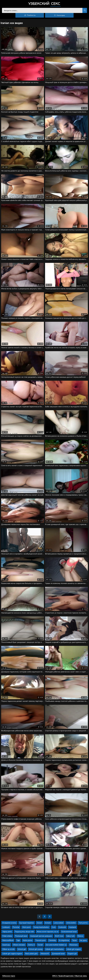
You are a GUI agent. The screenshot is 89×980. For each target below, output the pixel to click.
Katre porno (28, 941)
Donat (39, 924)
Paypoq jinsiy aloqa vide (24, 932)
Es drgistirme (64, 941)
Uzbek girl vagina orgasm (12, 954)
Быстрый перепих (27, 924)
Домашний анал (58, 954)
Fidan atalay (7, 937)
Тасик (74, 941)
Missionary (74, 946)
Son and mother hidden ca (56, 946)
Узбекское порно (9, 977)
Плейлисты (30, 16)
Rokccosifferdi (8, 941)
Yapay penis (7, 932)
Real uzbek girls (31, 954)
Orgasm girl (72, 954)
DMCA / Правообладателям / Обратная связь (70, 977)
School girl (22, 950)
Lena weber (59, 924)
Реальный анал (21, 937)
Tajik (18, 941)
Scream (48, 924)
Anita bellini (71, 924)
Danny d (31, 946)
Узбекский (44, 4)
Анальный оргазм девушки (41, 937)
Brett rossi (59, 937)
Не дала (83, 941)
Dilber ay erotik (9, 950)
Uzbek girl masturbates (55, 950)
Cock (54, 928)
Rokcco (80, 937)
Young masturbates (41, 928)
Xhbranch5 (45, 954)
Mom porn (26, 928)
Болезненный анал (69, 932)
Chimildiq (52, 941)
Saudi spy (6, 946)
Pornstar (16, 928)
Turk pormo (83, 924)
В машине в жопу (9, 924)
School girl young (36, 950)
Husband (72, 928)
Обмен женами (19, 946)
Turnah (40, 946)
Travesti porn (41, 941)
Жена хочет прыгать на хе (48, 932)
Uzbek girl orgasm (74, 950)
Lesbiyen (6, 928)
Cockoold (62, 928)
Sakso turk (70, 937)
